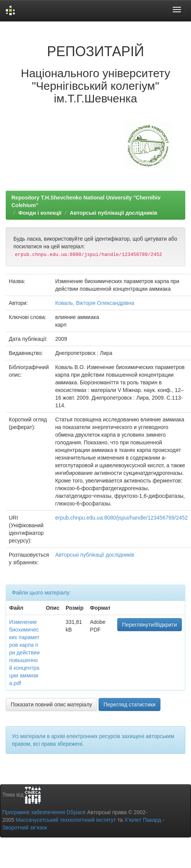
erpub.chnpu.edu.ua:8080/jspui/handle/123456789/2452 (121, 518)
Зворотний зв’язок (25, 828)
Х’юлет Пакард (143, 820)
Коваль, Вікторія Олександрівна (95, 303)
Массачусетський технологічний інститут (66, 820)
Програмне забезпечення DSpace (44, 812)
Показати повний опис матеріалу (51, 704)
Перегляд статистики (129, 704)
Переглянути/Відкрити (150, 625)
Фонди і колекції (40, 213)
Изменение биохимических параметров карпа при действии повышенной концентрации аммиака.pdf (24, 653)
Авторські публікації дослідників (114, 213)
